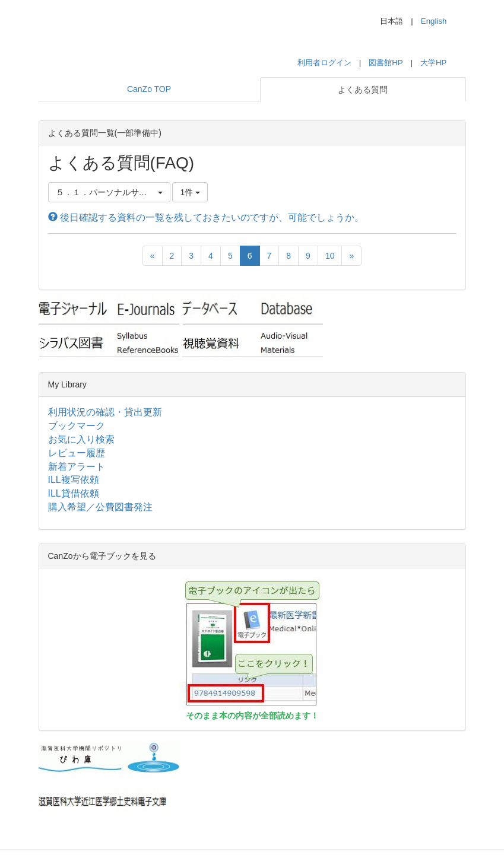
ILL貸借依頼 (74, 493)
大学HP (434, 63)
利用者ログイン (324, 63)
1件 (190, 192)
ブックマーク (77, 426)
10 (330, 256)
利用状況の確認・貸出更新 (105, 412)
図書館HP (386, 63)
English (434, 21)
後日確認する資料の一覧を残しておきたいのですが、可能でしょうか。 (206, 217)
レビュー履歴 (77, 453)
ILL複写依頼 (74, 480)
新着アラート (77, 467)
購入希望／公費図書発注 (100, 507)
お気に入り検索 (81, 439)
